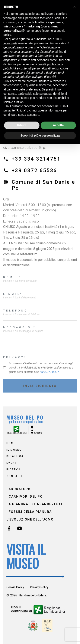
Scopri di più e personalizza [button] (40, 135)
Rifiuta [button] (22, 125)
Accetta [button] (58, 125)
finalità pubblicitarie (50, 64)
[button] (74, 7)
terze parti (10, 43)
